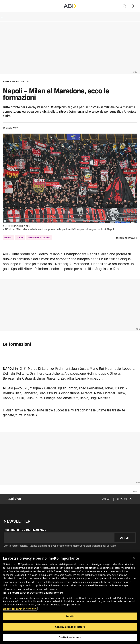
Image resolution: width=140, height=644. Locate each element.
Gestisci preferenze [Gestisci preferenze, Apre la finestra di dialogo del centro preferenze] (70, 637)
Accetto (70, 616)
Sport (15, 81)
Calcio (26, 81)
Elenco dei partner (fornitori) (20, 609)
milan (20, 238)
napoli (8, 238)
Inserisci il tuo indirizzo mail (25, 530)
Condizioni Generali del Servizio (98, 546)
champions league (39, 238)
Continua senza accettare (70, 627)
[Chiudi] (134, 558)
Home (6, 81)
